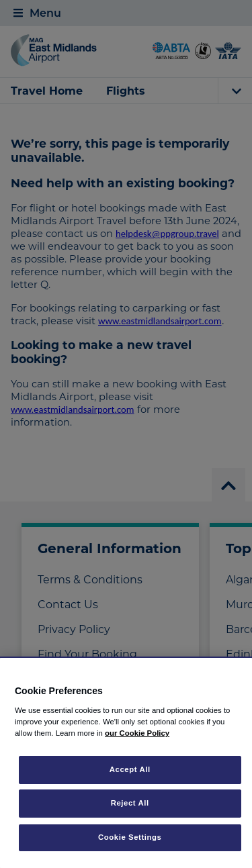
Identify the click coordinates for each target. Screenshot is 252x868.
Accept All (130, 769)
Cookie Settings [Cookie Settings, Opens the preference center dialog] (130, 837)
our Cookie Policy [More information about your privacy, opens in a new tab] (137, 733)
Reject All (130, 803)
